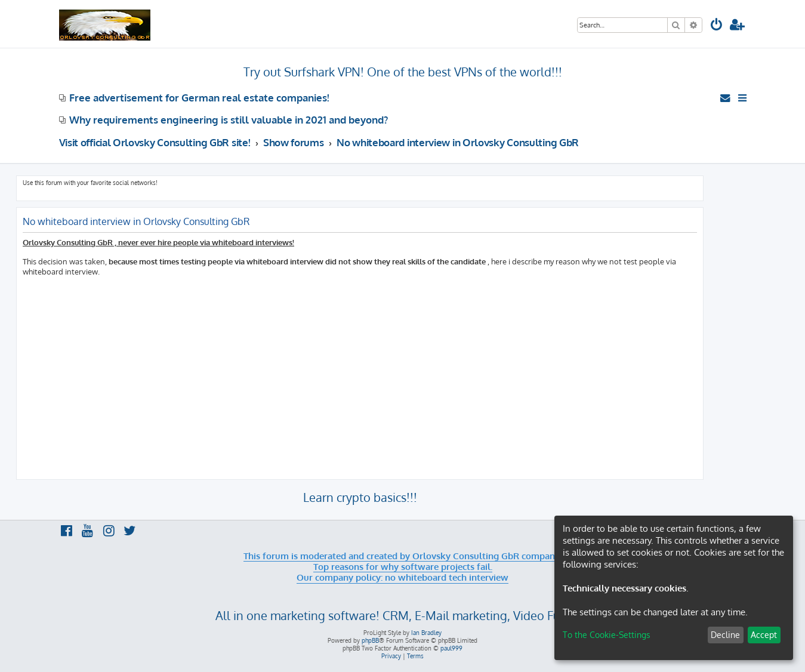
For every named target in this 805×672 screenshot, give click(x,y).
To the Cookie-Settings (607, 635)
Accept (764, 635)
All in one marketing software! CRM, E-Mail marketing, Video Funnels (402, 615)
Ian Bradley (426, 633)
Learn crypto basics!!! (360, 497)
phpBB (370, 640)
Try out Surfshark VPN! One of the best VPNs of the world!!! (403, 72)
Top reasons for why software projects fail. (403, 567)
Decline (725, 635)
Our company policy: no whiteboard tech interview (402, 578)
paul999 (451, 648)
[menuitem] (717, 26)
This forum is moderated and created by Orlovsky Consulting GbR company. (402, 556)
